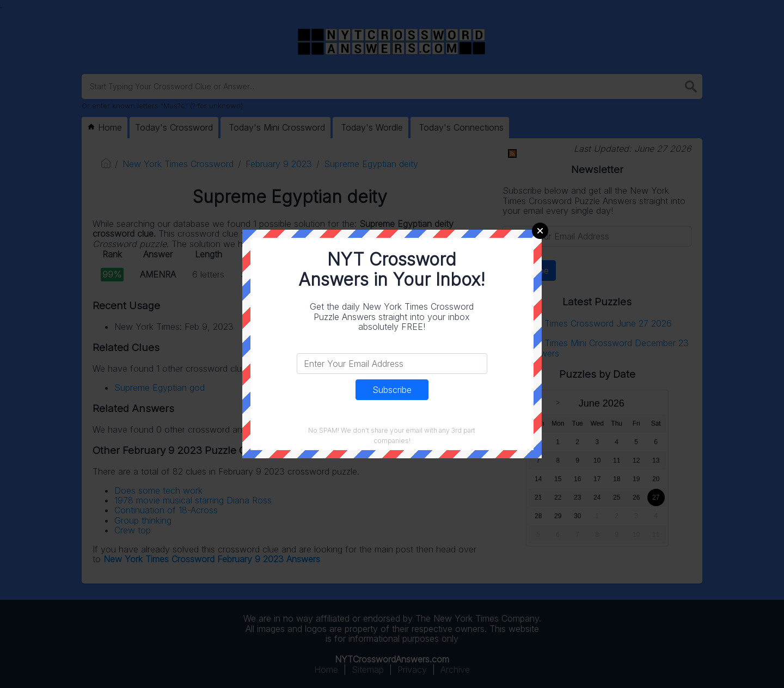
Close (540, 231)
